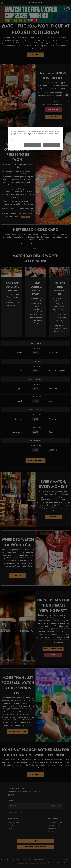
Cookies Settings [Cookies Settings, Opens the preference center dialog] (17, 140)
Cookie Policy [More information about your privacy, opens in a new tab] (29, 135)
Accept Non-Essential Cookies (52, 145)
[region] (35, 139)
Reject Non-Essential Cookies (33, 145)
